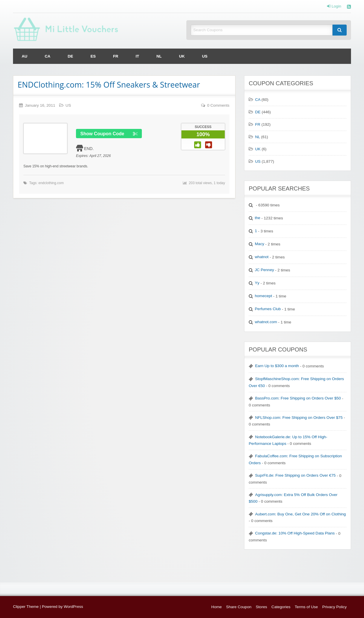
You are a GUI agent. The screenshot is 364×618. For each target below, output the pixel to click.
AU (25, 56)
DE (70, 56)
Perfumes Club (268, 309)
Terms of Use (306, 607)
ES (93, 56)
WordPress (74, 607)
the (258, 218)
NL (159, 56)
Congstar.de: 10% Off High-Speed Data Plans (295, 533)
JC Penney (264, 270)
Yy (257, 283)
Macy (259, 244)
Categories (281, 607)
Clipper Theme (26, 607)
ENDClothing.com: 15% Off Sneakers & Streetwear (109, 85)
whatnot (262, 257)
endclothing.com (51, 183)
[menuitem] (25, 56)
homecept (263, 296)
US (205, 56)
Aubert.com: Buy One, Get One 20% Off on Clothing (300, 514)
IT (137, 56)
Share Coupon (239, 607)
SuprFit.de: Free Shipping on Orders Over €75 (295, 475)
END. (89, 149)
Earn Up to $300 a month (277, 366)
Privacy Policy (334, 607)
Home (216, 607)
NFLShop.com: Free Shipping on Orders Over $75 (299, 418)
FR (116, 56)
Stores (261, 607)
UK (182, 56)
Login (334, 6)
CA (48, 56)
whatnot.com (266, 322)
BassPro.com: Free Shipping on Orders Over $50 (298, 398)
